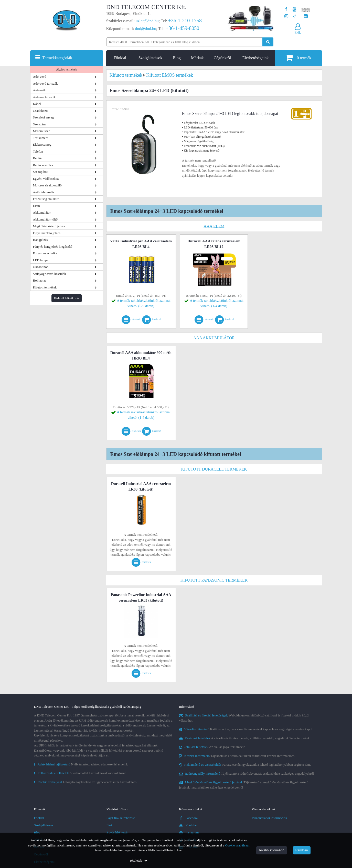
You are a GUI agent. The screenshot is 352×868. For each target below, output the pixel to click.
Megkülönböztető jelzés (49, 226)
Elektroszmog (42, 144)
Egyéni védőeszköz (46, 179)
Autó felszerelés (44, 192)
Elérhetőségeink (256, 58)
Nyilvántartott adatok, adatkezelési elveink (81, 764)
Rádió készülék (43, 165)
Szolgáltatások (150, 58)
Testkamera (41, 138)
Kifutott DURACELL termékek (214, 469)
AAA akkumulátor (214, 338)
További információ (272, 850)
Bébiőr (38, 158)
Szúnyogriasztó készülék (50, 274)
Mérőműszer (41, 131)
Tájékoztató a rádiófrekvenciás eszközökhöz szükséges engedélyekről (247, 774)
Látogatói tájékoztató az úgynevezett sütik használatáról (86, 782)
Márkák (197, 58)
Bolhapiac (40, 280)
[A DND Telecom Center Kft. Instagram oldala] (286, 16)
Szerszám (39, 124)
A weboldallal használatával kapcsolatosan (80, 773)
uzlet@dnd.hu (147, 21)
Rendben (302, 850)
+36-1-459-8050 (182, 28)
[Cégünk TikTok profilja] (295, 16)
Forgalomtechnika (45, 253)
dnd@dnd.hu (146, 29)
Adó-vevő (40, 77)
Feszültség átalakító (46, 199)
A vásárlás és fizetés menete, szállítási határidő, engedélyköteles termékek (244, 738)
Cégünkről (222, 58)
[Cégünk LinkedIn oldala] (306, 16)
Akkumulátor (42, 212)
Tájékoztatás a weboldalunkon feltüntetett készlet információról (237, 756)
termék (298, 58)
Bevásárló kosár (117, 832)
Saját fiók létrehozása (121, 818)
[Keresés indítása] (268, 42)
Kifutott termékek (45, 287)
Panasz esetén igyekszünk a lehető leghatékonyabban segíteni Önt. (245, 765)
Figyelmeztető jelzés (47, 233)
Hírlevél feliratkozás (67, 298)
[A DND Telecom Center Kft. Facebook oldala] (286, 9)
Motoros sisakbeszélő (47, 185)
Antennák (40, 90)
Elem (36, 206)
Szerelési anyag (43, 117)
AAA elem (214, 226)
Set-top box (41, 172)
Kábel (37, 104)
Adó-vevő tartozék (45, 83)
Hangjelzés (40, 240)
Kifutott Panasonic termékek (214, 580)
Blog (177, 58)
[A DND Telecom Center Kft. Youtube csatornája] (295, 9)
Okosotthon (41, 267)
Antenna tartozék (44, 97)
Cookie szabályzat (237, 845)
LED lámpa (41, 260)
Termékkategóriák (57, 58)
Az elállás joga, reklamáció (212, 747)
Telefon (38, 151)
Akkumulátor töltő (45, 219)
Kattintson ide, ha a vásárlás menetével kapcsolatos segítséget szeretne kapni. (246, 729)
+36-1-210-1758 (185, 21)
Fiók (110, 825)
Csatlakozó (40, 111)
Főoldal (120, 58)
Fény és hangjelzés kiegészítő (53, 247)
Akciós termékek (67, 69)
